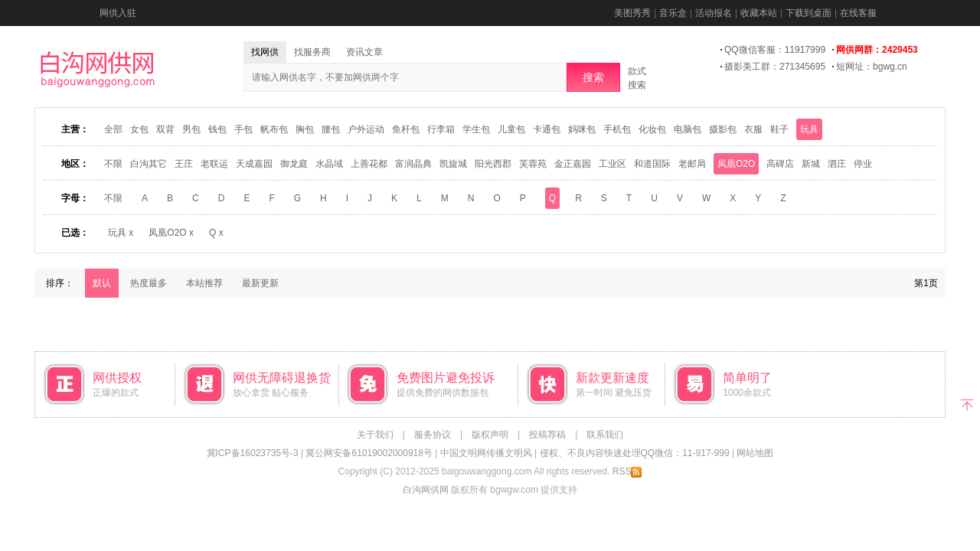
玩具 (809, 129)
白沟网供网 (426, 490)
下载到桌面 (808, 13)
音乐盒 (673, 13)
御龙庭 (294, 164)
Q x (216, 233)
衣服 (753, 129)
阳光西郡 (493, 164)
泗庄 (837, 164)
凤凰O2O (736, 164)
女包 (139, 129)
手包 (243, 129)
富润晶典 (413, 164)
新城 (811, 164)
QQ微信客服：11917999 (775, 50)
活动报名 (714, 13)
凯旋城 (453, 164)
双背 (165, 129)
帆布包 (274, 129)
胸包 (305, 129)
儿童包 (511, 129)
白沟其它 (149, 164)
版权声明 (490, 435)
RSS (627, 471)
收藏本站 (759, 13)
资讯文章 (364, 52)
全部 (113, 129)
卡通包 (547, 129)
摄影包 (723, 129)
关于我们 (375, 435)
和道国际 (652, 164)
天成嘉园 (254, 164)
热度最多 (149, 283)
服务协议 (433, 435)
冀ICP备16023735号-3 (253, 453)
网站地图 (755, 453)
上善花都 (369, 164)
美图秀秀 (632, 13)
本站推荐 (204, 283)
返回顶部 (967, 404)
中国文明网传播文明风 (486, 453)
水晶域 (329, 164)
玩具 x (121, 233)
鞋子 (779, 129)
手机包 (617, 129)
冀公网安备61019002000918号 (369, 453)
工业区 (612, 164)
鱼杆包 (406, 129)
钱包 (217, 129)
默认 (102, 283)
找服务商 (312, 52)
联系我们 (605, 435)
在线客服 (858, 13)
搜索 (593, 77)
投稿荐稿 (547, 435)
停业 (863, 164)
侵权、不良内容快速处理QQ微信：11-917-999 (635, 453)
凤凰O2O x (171, 233)
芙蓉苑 (533, 164)
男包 (191, 129)
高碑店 (780, 164)
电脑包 (688, 129)
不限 (113, 164)
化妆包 (652, 129)
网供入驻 (118, 13)
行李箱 (441, 129)
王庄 (184, 164)
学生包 (476, 129)
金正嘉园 (573, 164)
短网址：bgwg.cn (872, 67)
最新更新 (260, 283)
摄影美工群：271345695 (775, 67)
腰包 (331, 129)
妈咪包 (582, 129)
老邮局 (692, 164)
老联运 (214, 164)
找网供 (265, 52)
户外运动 (366, 129)
